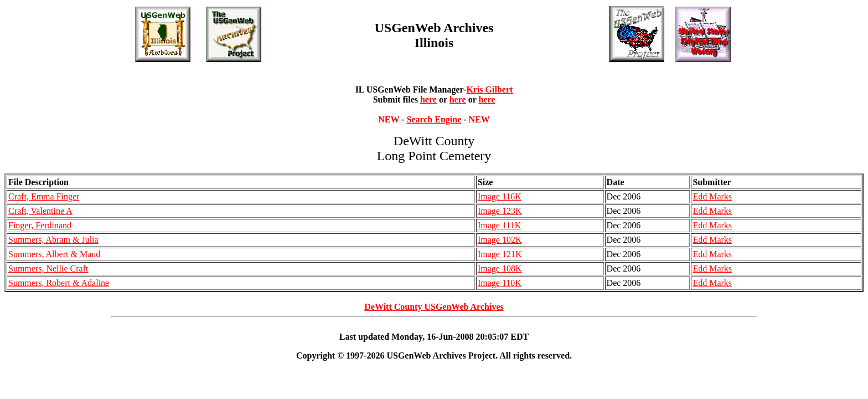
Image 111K (499, 225)
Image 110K (500, 283)
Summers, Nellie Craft (48, 268)
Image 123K (500, 211)
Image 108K (500, 268)
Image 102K (500, 240)
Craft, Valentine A (40, 211)
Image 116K (500, 196)
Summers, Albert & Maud (54, 254)
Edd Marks (712, 196)
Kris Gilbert (489, 89)
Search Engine (434, 119)
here (428, 99)
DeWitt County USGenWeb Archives (434, 307)
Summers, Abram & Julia (53, 240)
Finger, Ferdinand (40, 225)
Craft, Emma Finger (44, 196)
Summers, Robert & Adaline (59, 283)
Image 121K (500, 254)
